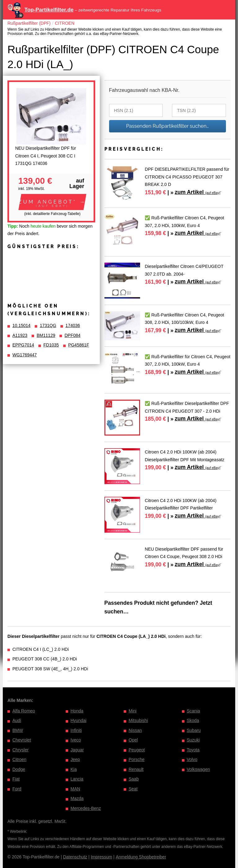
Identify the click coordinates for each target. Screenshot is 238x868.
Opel (133, 740)
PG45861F (79, 345)
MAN (75, 789)
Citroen (19, 759)
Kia (74, 769)
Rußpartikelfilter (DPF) (29, 23)
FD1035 (51, 345)
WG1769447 (25, 355)
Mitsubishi (138, 720)
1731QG (48, 325)
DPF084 (72, 335)
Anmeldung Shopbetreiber (141, 857)
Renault (136, 769)
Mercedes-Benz (86, 808)
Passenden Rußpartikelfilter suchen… (167, 126)
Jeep (75, 759)
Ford (17, 789)
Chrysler (20, 750)
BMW (18, 730)
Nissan (135, 730)
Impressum (101, 857)
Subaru (194, 730)
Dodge (19, 769)
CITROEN (65, 23)
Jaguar (77, 750)
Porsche (137, 759)
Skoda (193, 720)
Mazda (77, 798)
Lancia (77, 779)
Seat (133, 789)
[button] (52, 202)
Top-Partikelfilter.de (49, 10)
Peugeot (137, 750)
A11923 (20, 335)
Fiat (16, 779)
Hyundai (79, 720)
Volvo (192, 759)
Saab (134, 779)
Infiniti (76, 730)
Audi (17, 720)
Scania (194, 711)
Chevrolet (22, 740)
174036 (73, 325)
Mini (133, 711)
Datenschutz (75, 857)
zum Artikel (198, 192)
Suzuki (193, 740)
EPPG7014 (23, 345)
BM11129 (46, 335)
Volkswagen (198, 769)
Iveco (76, 740)
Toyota (193, 750)
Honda (77, 711)
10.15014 (21, 325)
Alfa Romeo (24, 711)
